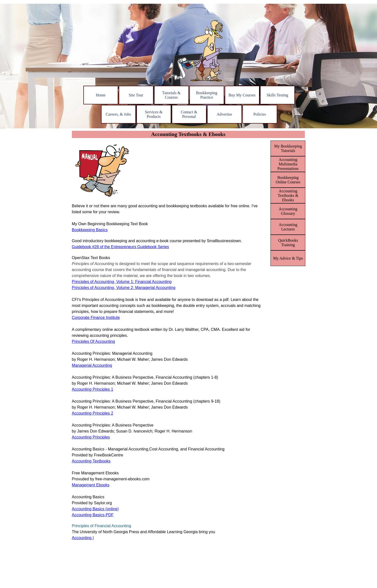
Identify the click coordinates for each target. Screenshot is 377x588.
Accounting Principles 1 (93, 389)
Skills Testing (277, 95)
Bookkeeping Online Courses (288, 180)
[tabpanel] (170, 383)
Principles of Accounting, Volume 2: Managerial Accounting (124, 288)
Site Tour (136, 95)
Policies (260, 114)
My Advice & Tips (288, 258)
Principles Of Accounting (93, 341)
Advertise (224, 114)
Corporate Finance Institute (96, 318)
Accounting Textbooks (91, 461)
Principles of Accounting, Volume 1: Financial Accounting (122, 282)
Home (101, 95)
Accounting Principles (91, 437)
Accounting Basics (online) (95, 509)
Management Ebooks (91, 485)
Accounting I (83, 538)
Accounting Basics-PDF (93, 515)
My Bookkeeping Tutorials (288, 148)
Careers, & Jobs (118, 114)
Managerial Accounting (92, 365)
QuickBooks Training (288, 243)
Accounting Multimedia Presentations (288, 164)
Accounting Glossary (288, 211)
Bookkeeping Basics (90, 230)
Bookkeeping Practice (207, 95)
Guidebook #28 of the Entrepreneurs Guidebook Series (120, 247)
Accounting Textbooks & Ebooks (288, 195)
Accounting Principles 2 (93, 413)
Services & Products (154, 114)
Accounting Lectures (288, 227)
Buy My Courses (242, 95)
